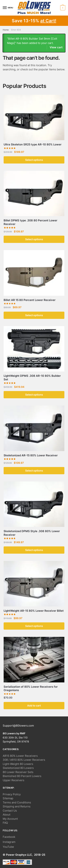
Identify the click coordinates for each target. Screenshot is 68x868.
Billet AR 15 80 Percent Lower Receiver (30, 300)
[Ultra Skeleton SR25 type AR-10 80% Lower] (34, 117)
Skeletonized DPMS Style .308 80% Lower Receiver (32, 533)
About (7, 815)
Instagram (9, 842)
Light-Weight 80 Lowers (18, 764)
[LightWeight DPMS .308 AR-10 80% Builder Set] (34, 349)
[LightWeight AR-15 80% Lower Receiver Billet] (34, 584)
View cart (56, 47)
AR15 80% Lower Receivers (20, 756)
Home (6, 30)
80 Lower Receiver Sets (18, 772)
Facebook (9, 837)
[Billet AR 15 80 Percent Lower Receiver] (34, 273)
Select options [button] (34, 160)
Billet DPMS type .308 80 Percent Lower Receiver (30, 222)
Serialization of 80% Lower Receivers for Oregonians (31, 688)
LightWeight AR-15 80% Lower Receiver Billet (34, 611)
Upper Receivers (14, 780)
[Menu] (8, 8)
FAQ (5, 823)
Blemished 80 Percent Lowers (22, 776)
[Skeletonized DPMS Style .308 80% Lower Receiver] (34, 504)
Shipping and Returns (17, 806)
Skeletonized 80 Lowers (18, 768)
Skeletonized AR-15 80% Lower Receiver (31, 455)
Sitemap (8, 798)
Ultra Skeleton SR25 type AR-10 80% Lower (33, 144)
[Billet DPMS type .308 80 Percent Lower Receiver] (34, 193)
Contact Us (10, 811)
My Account (10, 819)
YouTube (8, 847)
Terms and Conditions (17, 802)
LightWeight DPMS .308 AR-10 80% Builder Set (32, 378)
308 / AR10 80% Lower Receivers (24, 760)
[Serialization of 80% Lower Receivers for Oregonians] (34, 660)
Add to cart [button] (34, 705)
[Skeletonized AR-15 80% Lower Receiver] (34, 428)
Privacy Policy (12, 794)
